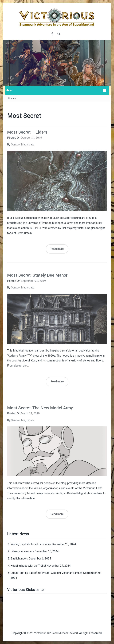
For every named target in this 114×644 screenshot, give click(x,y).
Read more (57, 249)
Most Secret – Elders (27, 132)
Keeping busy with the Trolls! (28, 566)
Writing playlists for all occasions (31, 544)
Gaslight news (19, 559)
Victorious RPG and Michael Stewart (56, 633)
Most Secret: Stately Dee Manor (37, 275)
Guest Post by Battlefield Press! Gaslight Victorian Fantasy (47, 573)
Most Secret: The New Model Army (40, 408)
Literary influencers (22, 551)
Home (11, 98)
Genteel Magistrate (23, 144)
